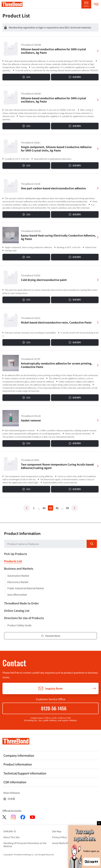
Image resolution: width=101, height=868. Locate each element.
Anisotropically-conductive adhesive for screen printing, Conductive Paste (57, 365)
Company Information (19, 755)
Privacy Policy (59, 837)
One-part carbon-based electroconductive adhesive (53, 188)
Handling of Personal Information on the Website (25, 844)
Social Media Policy (62, 843)
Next (75, 508)
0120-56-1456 (54, 708)
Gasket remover (31, 420)
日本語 (11, 799)
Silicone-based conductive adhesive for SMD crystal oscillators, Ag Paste (53, 51)
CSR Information (15, 782)
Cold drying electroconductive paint (44, 280)
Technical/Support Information (25, 773)
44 (44, 508)
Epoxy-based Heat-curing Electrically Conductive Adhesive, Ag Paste (58, 237)
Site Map (57, 831)
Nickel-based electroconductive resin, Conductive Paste (56, 322)
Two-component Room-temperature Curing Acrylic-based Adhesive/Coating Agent (57, 466)
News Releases (12, 793)
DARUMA (10, 831)
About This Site (12, 837)
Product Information (22, 533)
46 (57, 508)
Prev (26, 508)
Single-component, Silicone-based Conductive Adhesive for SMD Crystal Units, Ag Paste (56, 149)
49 (67, 508)
